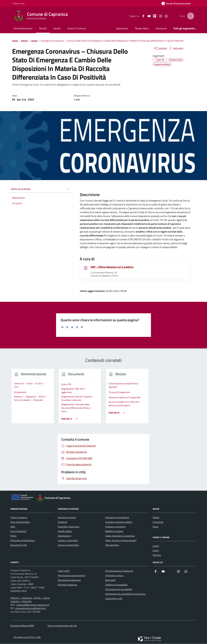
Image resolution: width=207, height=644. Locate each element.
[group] (33, 398)
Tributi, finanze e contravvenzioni (121, 541)
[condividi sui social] (160, 48)
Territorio (157, 555)
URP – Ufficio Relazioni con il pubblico (112, 267)
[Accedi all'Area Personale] (176, 3)
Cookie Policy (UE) (114, 599)
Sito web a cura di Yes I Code (27, 637)
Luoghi (156, 546)
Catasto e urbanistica (68, 541)
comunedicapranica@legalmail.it (31, 608)
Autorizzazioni (64, 536)
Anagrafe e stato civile (68, 527)
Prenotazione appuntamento (72, 576)
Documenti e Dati (19, 545)
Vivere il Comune (77, 28)
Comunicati (158, 522)
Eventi (156, 551)
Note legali (110, 580)
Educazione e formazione (117, 518)
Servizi (57, 28)
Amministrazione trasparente (119, 571)
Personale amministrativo (23, 541)
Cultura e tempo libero (68, 545)
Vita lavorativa (112, 545)
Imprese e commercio (115, 527)
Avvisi (155, 527)
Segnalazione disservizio (69, 580)
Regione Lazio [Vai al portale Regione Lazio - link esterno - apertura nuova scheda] (19, 3)
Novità (43, 28)
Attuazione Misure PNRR (22, 626)
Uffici (13, 527)
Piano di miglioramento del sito (62, 626)
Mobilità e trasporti (114, 531)
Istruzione (161, 28)
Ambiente (62, 522)
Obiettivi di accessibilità (116, 585)
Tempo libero (142, 28)
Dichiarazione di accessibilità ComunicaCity (125, 594)
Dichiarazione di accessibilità (119, 589)
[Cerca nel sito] (191, 16)
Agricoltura (122, 28)
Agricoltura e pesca (67, 518)
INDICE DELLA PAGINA (40, 189)
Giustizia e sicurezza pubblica (119, 522)
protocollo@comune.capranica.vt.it (33, 605)
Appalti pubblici (65, 531)
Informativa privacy (114, 576)
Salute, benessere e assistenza (120, 536)
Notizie (156, 518)
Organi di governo (19, 518)
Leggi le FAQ (64, 571)
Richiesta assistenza (67, 585)
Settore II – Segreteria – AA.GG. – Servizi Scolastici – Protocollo (30, 600)
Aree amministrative (20, 522)
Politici (13, 536)
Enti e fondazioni (18, 531)
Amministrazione (23, 28)
